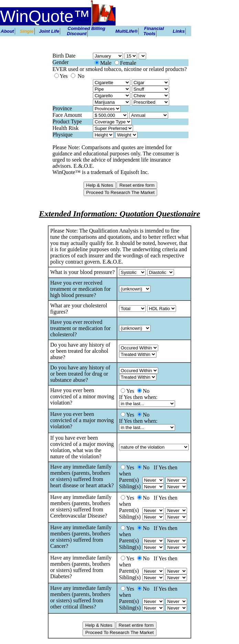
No (146, 528)
